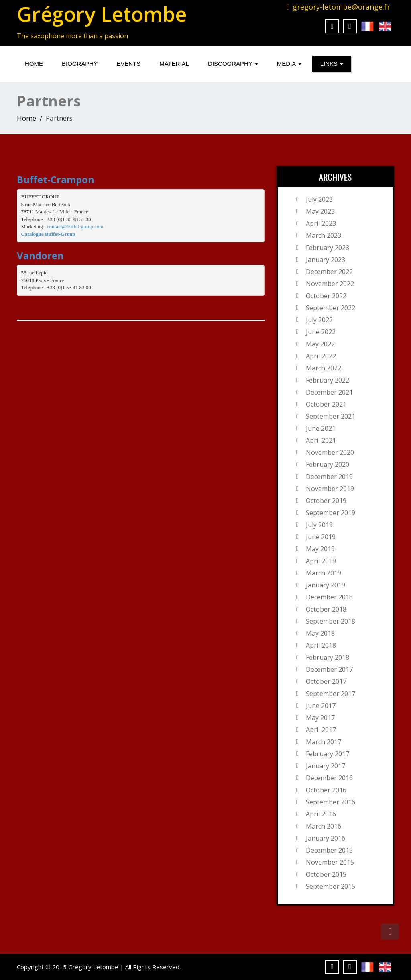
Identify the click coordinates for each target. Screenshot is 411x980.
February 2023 (328, 248)
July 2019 (319, 525)
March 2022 (324, 368)
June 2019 (321, 537)
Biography (80, 64)
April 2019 (321, 561)
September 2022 (331, 308)
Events (128, 64)
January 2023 (326, 260)
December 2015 (329, 850)
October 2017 (326, 681)
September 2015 (331, 886)
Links (332, 64)
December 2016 (329, 778)
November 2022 (330, 284)
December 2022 (329, 272)
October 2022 (326, 296)
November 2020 (330, 452)
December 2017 (329, 669)
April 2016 (321, 814)
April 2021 (321, 440)
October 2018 (326, 609)
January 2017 (326, 766)
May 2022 (320, 344)
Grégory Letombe (102, 14)
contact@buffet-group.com (75, 226)
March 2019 (324, 573)
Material (174, 64)
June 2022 (321, 332)
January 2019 (326, 585)
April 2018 (321, 645)
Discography (233, 64)
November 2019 (330, 489)
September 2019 (331, 513)
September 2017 (331, 694)
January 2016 (326, 838)
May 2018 (320, 633)
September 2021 (331, 416)
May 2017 (320, 718)
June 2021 (321, 428)
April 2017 (321, 730)
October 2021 (326, 404)
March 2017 (324, 742)
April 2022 (321, 356)
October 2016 (326, 790)
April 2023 (321, 223)
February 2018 (328, 657)
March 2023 (324, 235)
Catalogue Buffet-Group (48, 234)
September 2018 (331, 621)
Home (34, 64)
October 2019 (326, 501)
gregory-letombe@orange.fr (341, 7)
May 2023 (320, 211)
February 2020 (328, 464)
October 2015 (326, 874)
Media (289, 64)
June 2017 (321, 706)
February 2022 (328, 380)
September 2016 (331, 802)
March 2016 (324, 826)
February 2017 (328, 754)
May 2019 (320, 549)
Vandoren (40, 255)
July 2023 (319, 199)
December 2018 (329, 597)
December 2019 (329, 477)
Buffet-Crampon (56, 179)
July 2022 (319, 320)
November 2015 (330, 862)
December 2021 (329, 392)
